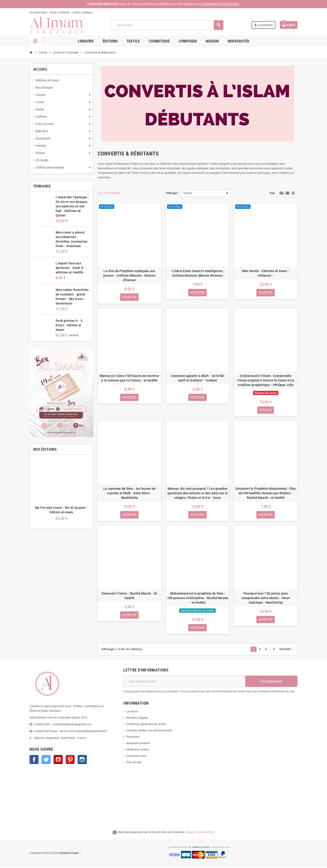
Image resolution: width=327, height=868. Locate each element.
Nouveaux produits (138, 744)
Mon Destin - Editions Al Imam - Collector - (266, 273)
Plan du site (134, 763)
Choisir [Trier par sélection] (188, 193)
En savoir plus (38, 12)
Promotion (133, 738)
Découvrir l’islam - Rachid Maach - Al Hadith (129, 597)
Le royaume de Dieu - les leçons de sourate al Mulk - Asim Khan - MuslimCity (130, 494)
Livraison (132, 713)
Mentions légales (137, 719)
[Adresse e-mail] (184, 683)
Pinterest (70, 761)
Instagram (82, 761)
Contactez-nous (136, 757)
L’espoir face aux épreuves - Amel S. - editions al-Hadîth (71, 268)
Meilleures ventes (138, 751)
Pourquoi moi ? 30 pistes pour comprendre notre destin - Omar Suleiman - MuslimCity (266, 599)
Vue (272, 193)
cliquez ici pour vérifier (200, 833)
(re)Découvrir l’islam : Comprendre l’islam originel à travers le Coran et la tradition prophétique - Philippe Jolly (266, 381)
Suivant (287, 651)
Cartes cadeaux (82, 12)
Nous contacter (60, 12)
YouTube (58, 761)
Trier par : (172, 193)
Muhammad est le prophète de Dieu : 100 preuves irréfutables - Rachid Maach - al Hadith (198, 599)
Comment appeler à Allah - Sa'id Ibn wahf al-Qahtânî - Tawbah (198, 378)
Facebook (34, 761)
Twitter (46, 761)
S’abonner (271, 683)
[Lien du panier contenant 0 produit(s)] (289, 25)
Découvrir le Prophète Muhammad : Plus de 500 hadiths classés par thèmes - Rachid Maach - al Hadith (266, 494)
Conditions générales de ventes (146, 725)
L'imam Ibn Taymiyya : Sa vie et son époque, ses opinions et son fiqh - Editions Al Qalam (72, 206)
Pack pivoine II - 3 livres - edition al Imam (69, 325)
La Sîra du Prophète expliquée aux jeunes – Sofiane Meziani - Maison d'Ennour (129, 275)
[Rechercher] (167, 25)
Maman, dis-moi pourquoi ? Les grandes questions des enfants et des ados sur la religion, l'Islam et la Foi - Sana (198, 494)
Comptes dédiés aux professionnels (149, 732)
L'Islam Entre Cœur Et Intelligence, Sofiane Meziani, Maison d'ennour (198, 273)
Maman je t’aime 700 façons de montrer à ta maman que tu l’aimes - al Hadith (129, 378)
